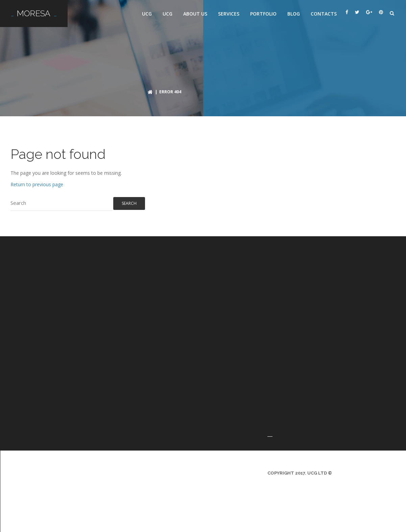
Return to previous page (37, 184)
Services (229, 14)
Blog (294, 14)
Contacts (324, 14)
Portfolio (263, 14)
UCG (147, 14)
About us (195, 14)
